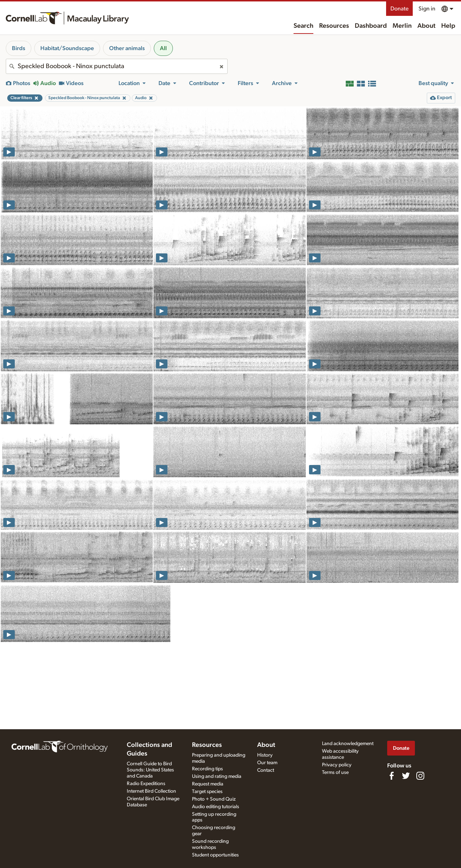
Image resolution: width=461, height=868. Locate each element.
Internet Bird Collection (151, 791)
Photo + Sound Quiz (214, 799)
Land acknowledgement (348, 744)
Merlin (402, 26)
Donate (399, 9)
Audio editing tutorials (216, 807)
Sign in (427, 9)
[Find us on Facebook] (391, 776)
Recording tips (207, 769)
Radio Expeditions (146, 784)
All (163, 48)
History (265, 755)
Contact (266, 770)
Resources (334, 26)
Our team (267, 763)
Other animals (127, 48)
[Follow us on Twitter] (406, 776)
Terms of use (335, 772)
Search (303, 26)
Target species (207, 792)
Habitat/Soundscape (67, 48)
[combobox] (117, 66)
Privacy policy (337, 765)
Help (448, 26)
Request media (208, 784)
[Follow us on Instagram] (420, 776)
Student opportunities (215, 855)
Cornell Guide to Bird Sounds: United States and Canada (150, 770)
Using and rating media (217, 776)
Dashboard (371, 26)
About (426, 26)
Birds (19, 48)
